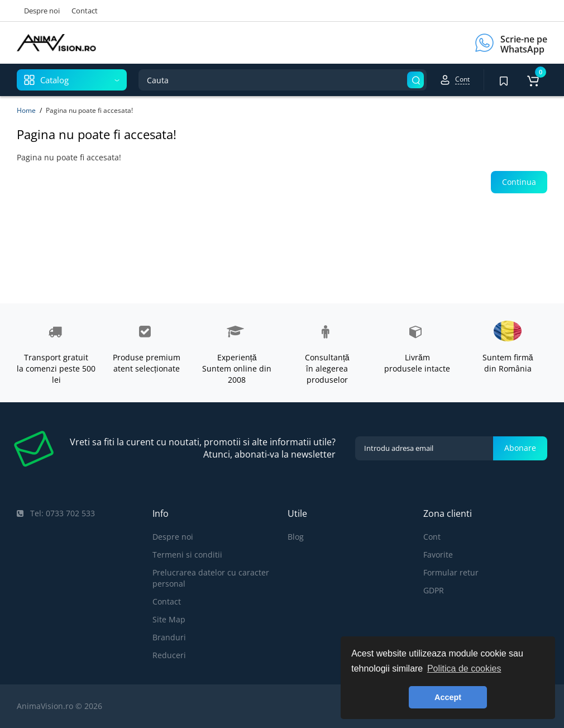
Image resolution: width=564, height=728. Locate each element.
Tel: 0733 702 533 (56, 513)
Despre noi (42, 11)
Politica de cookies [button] (464, 668)
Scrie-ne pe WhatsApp (524, 44)
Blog (296, 537)
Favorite (438, 555)
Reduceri (169, 655)
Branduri (169, 637)
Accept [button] (448, 697)
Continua (519, 182)
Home (26, 110)
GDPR (434, 590)
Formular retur (451, 572)
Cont (432, 537)
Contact (85, 11)
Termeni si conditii (187, 555)
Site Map (169, 619)
